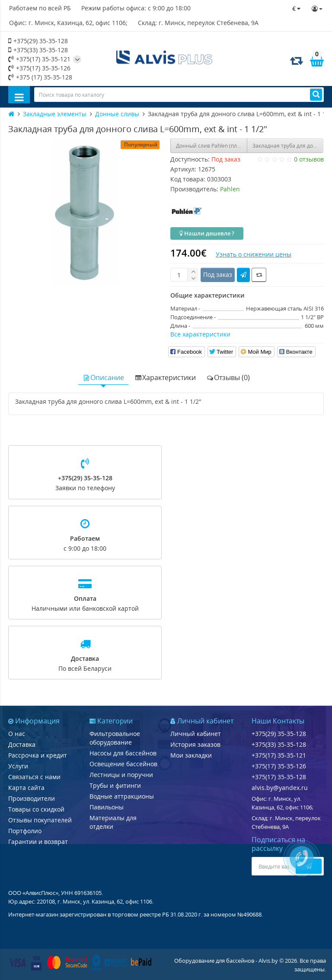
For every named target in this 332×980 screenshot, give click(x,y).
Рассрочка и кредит (38, 755)
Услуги (18, 766)
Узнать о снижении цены (254, 254)
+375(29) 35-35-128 (38, 41)
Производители (32, 798)
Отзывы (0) (228, 377)
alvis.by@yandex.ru (280, 788)
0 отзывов (309, 159)
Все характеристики (200, 334)
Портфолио (25, 831)
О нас (17, 734)
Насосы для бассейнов (123, 753)
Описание (103, 377)
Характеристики (165, 377)
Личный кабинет (196, 734)
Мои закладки (191, 755)
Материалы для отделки (113, 822)
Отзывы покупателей (40, 820)
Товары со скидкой (36, 809)
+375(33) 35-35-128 (38, 50)
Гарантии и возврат (38, 842)
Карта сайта (26, 788)
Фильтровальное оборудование (115, 738)
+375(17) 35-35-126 (39, 68)
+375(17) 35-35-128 (279, 777)
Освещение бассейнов (123, 764)
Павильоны (107, 807)
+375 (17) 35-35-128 (40, 77)
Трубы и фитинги (115, 785)
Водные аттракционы (122, 796)
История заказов (195, 744)
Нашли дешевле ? (207, 233)
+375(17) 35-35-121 (39, 59)
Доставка (22, 744)
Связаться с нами (34, 777)
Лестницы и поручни (121, 775)
